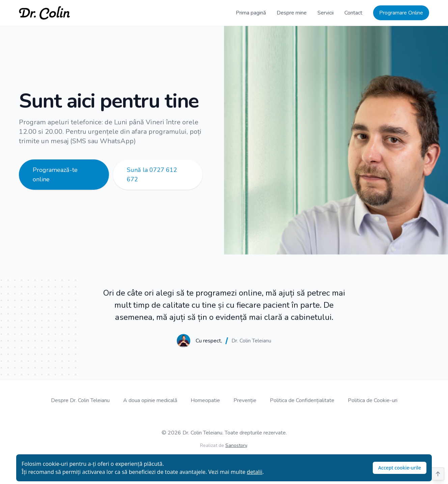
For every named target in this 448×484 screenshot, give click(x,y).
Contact (353, 13)
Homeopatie (205, 400)
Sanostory (236, 445)
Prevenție (245, 400)
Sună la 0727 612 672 (152, 175)
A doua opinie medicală (150, 400)
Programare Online (401, 13)
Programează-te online (55, 175)
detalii (255, 472)
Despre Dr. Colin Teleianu (80, 400)
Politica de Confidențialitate (302, 400)
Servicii (326, 13)
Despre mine (292, 13)
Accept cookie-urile (400, 468)
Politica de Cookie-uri (373, 400)
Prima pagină (251, 13)
